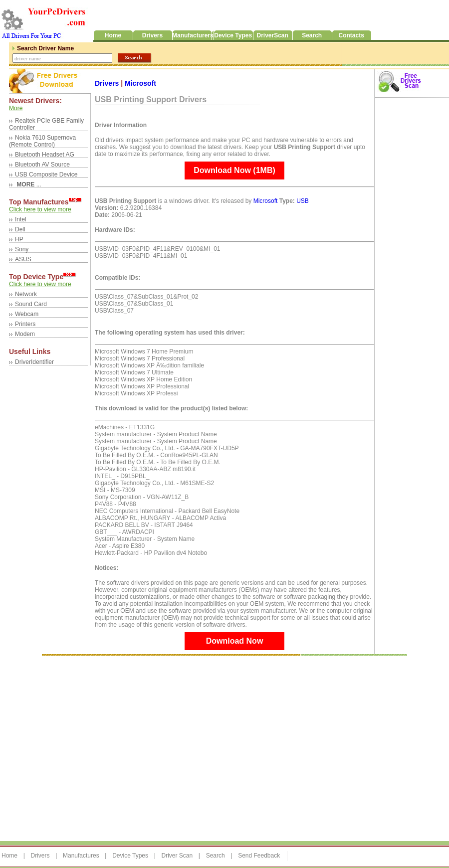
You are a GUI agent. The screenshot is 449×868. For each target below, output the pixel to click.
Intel (21, 219)
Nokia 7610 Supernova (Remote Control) (42, 141)
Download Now (235, 641)
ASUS (23, 259)
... (28, 184)
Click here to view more (40, 209)
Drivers (108, 83)
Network (26, 294)
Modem (25, 334)
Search (216, 856)
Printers (25, 324)
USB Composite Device (46, 174)
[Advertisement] (94, 748)
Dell (20, 229)
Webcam (27, 314)
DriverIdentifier (34, 362)
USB (303, 201)
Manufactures (81, 856)
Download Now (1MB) (234, 170)
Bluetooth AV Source (42, 165)
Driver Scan (177, 856)
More (16, 108)
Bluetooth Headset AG (45, 155)
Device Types (130, 856)
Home (9, 856)
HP (19, 239)
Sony (22, 249)
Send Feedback (259, 856)
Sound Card (31, 304)
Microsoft (140, 83)
